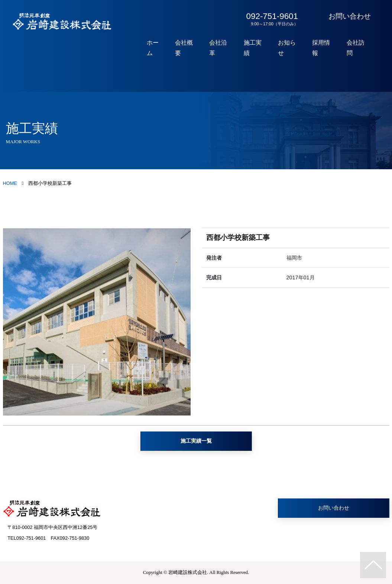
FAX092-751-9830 (70, 538)
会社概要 (191, 48)
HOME (10, 183)
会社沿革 (224, 48)
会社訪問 (357, 48)
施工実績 (257, 48)
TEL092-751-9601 (27, 538)
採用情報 (323, 48)
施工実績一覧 (196, 441)
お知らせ (290, 48)
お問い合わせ (350, 16)
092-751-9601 (271, 19)
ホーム (160, 48)
